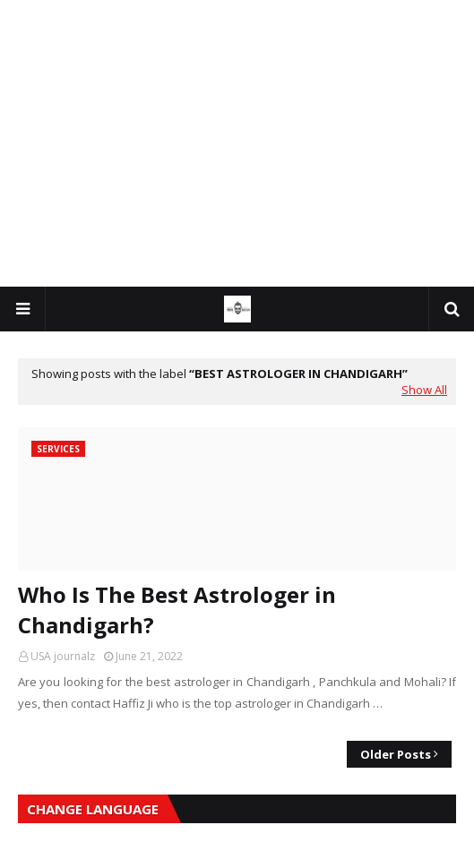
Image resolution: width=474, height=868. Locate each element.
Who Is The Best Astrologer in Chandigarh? (177, 610)
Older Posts (396, 754)
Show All (424, 390)
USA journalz (63, 656)
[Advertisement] (237, 143)
